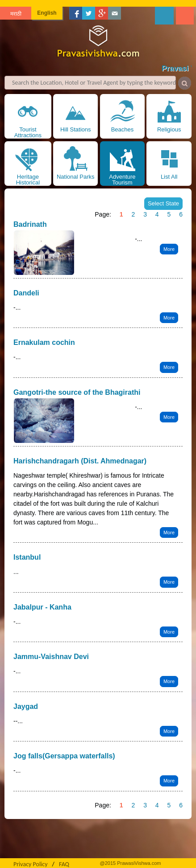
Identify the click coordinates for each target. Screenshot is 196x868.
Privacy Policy (31, 864)
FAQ (64, 864)
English (47, 13)
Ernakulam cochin (44, 342)
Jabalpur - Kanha (42, 607)
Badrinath (30, 224)
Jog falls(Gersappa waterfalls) (64, 756)
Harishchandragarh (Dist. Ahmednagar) (80, 461)
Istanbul (27, 557)
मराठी (16, 14)
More (169, 249)
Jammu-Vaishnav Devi (51, 657)
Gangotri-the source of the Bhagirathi (77, 392)
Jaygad (26, 706)
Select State (163, 203)
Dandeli (26, 293)
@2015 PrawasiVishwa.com (131, 863)
